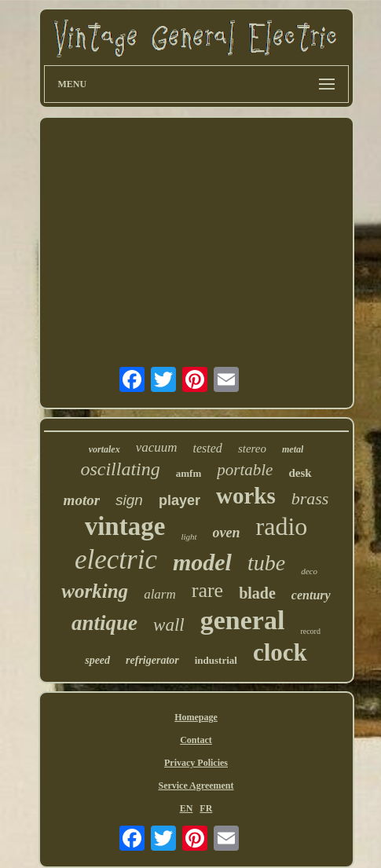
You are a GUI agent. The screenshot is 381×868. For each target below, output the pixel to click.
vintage (125, 526)
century (311, 595)
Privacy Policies (196, 763)
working (95, 591)
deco (309, 571)
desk (300, 473)
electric (116, 560)
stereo (252, 449)
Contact (196, 740)
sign (129, 500)
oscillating (120, 469)
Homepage (196, 717)
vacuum (157, 447)
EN (187, 808)
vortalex (104, 449)
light (189, 537)
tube (266, 563)
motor (82, 500)
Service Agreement (196, 786)
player (180, 500)
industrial (216, 660)
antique (104, 623)
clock (280, 652)
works (246, 496)
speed (97, 660)
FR (206, 808)
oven (227, 533)
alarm (160, 594)
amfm (189, 473)
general (243, 620)
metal (293, 449)
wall (169, 625)
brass (310, 498)
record (310, 631)
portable (245, 470)
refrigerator (152, 660)
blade (257, 593)
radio (282, 526)
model (202, 562)
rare (207, 590)
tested (208, 448)
